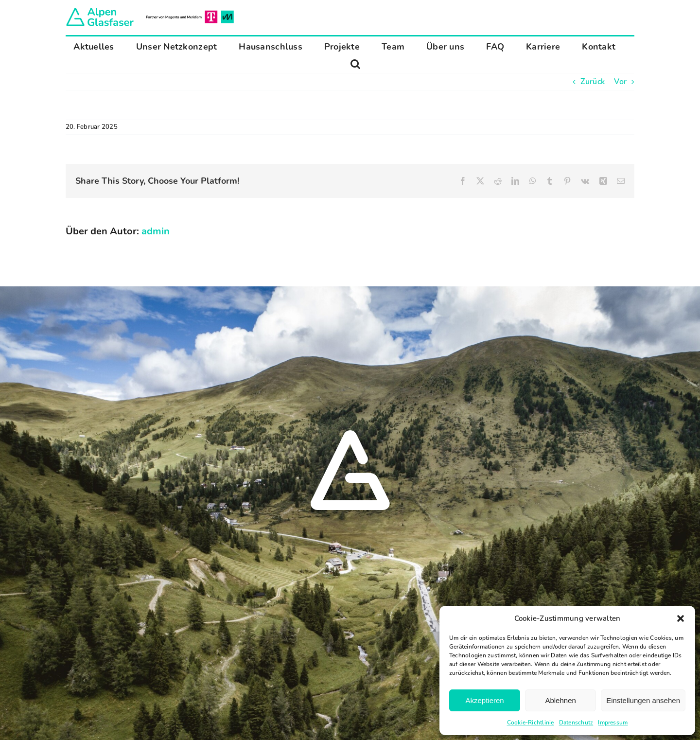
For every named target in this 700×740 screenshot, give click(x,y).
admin (156, 231)
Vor (620, 82)
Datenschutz (576, 722)
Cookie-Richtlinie (531, 722)
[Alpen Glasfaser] (150, 10)
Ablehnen (560, 700)
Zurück (593, 82)
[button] (681, 618)
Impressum (613, 722)
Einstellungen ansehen (643, 700)
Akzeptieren (484, 700)
